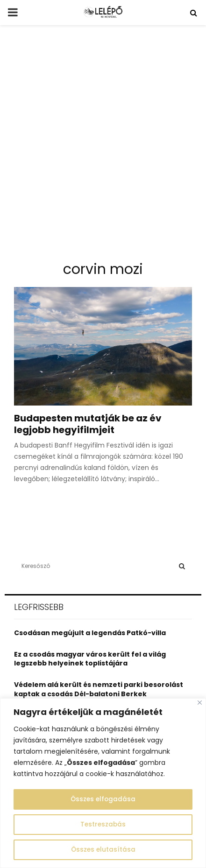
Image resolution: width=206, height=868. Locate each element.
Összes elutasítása (103, 850)
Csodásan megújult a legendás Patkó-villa (90, 633)
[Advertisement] (103, 147)
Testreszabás (103, 825)
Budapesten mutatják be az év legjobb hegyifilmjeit (88, 424)
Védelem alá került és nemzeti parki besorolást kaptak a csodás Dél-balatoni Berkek (99, 689)
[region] (103, 783)
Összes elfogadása (103, 799)
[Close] (200, 703)
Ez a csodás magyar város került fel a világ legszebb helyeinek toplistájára (90, 659)
